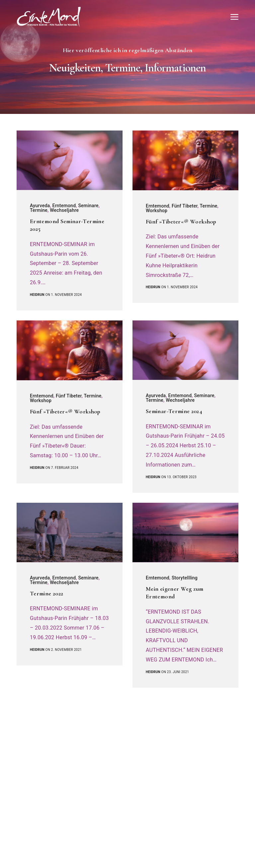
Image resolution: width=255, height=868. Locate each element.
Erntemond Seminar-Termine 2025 (67, 225)
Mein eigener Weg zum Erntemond (174, 593)
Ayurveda (40, 206)
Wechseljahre (64, 210)
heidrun (37, 295)
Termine (39, 210)
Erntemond (64, 206)
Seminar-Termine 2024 (174, 411)
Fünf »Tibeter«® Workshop (181, 221)
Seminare (88, 206)
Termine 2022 (46, 593)
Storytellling (185, 578)
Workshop (157, 211)
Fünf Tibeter (185, 206)
